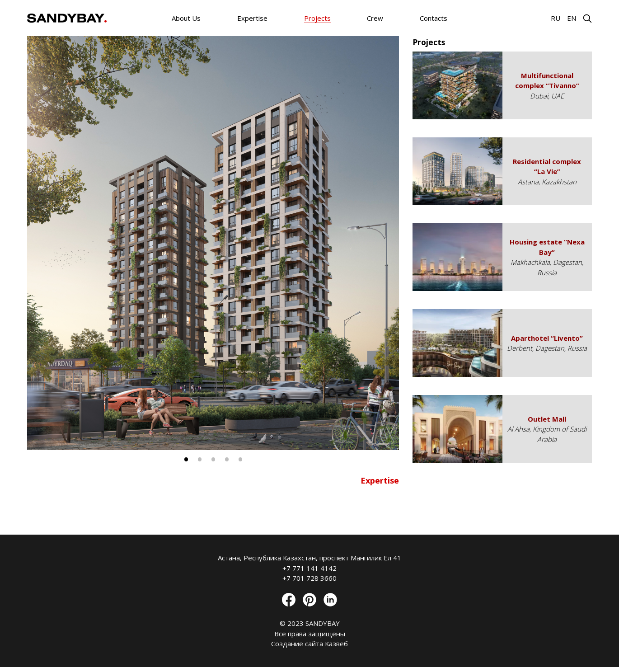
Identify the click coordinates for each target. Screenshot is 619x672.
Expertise (252, 18)
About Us (186, 18)
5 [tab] (240, 459)
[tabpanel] (213, 243)
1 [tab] (186, 459)
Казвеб (336, 644)
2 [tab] (200, 459)
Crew (375, 18)
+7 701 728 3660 (309, 578)
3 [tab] (213, 459)
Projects (317, 18)
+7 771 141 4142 (309, 568)
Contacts (434, 18)
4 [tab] (227, 459)
